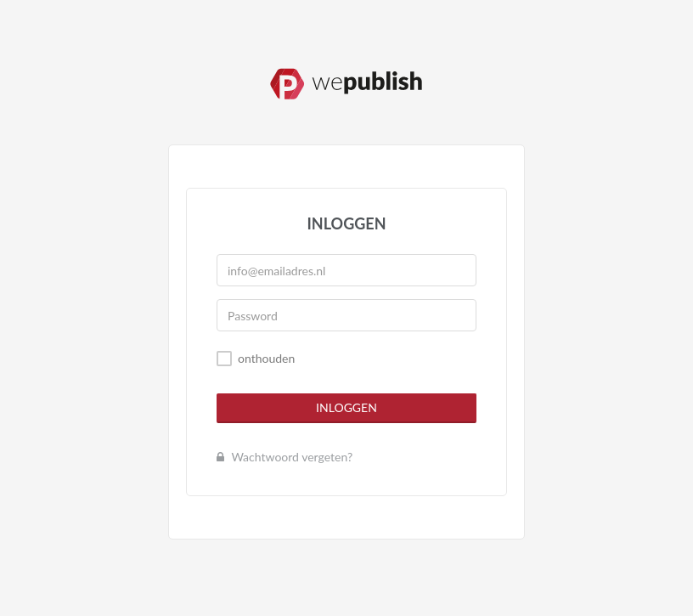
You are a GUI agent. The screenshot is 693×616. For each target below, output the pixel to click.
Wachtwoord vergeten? (285, 457)
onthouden (266, 358)
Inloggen (346, 407)
